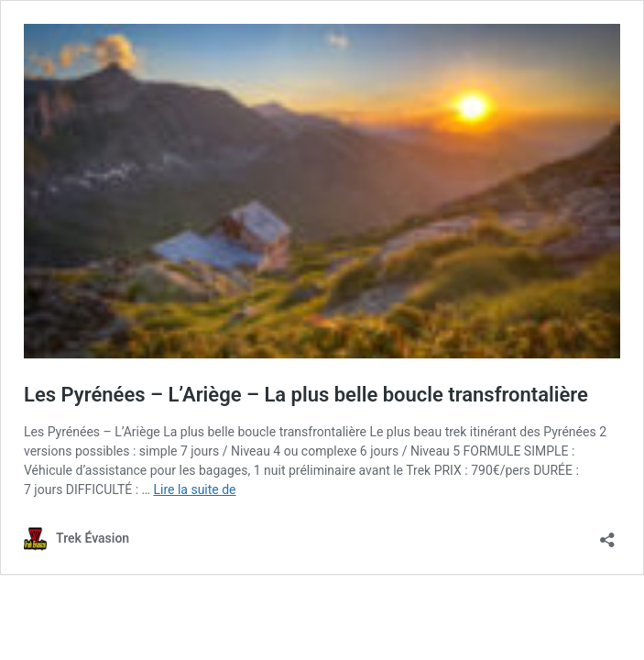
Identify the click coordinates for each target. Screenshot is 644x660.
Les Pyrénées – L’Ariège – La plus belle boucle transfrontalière (306, 395)
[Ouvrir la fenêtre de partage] (607, 534)
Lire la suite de (194, 489)
